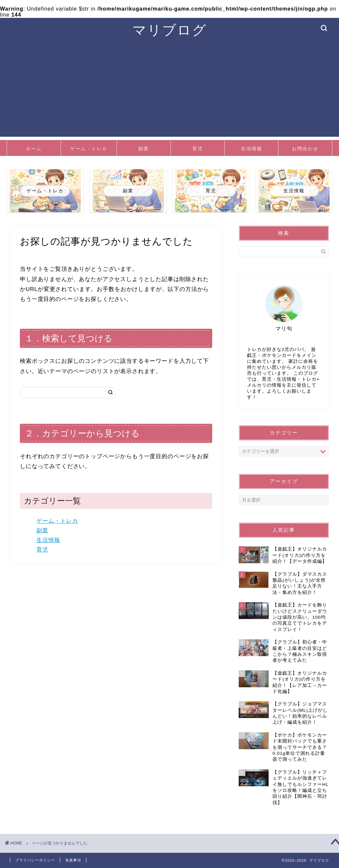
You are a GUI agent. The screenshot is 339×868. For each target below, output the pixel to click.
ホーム (34, 149)
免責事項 (73, 860)
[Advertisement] (169, 90)
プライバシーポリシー (35, 860)
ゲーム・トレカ (89, 149)
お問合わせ (305, 149)
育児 (198, 149)
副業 (144, 149)
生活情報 (252, 149)
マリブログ (170, 30)
